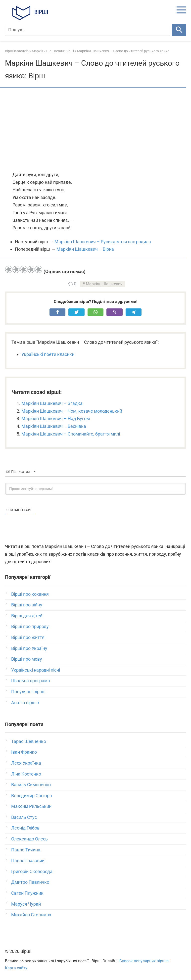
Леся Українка (26, 763)
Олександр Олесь (29, 839)
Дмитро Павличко (30, 882)
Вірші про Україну (29, 648)
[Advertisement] (95, 130)
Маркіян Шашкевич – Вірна (85, 249)
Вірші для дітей (27, 616)
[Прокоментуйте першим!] (95, 489)
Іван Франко (24, 752)
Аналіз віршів (25, 703)
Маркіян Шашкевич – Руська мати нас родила (103, 242)
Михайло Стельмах (31, 915)
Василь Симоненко (31, 785)
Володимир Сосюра (32, 796)
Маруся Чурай (26, 904)
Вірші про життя (28, 637)
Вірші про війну (27, 605)
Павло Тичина (26, 850)
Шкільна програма (31, 681)
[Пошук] (88, 30)
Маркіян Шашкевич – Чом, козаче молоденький (72, 411)
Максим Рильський (31, 806)
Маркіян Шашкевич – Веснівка (54, 426)
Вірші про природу (30, 626)
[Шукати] (179, 30)
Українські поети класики (48, 354)
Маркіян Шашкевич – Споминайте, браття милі (71, 434)
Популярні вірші (28, 692)
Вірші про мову (27, 659)
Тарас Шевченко (29, 741)
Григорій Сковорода (32, 871)
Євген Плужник (27, 893)
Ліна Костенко (26, 774)
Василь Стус (24, 817)
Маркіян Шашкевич (104, 284)
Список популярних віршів (144, 961)
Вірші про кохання (30, 594)
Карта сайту (16, 968)
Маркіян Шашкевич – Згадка (52, 403)
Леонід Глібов (25, 828)
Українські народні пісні (36, 670)
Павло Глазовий (28, 860)
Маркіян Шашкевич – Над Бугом (56, 418)
